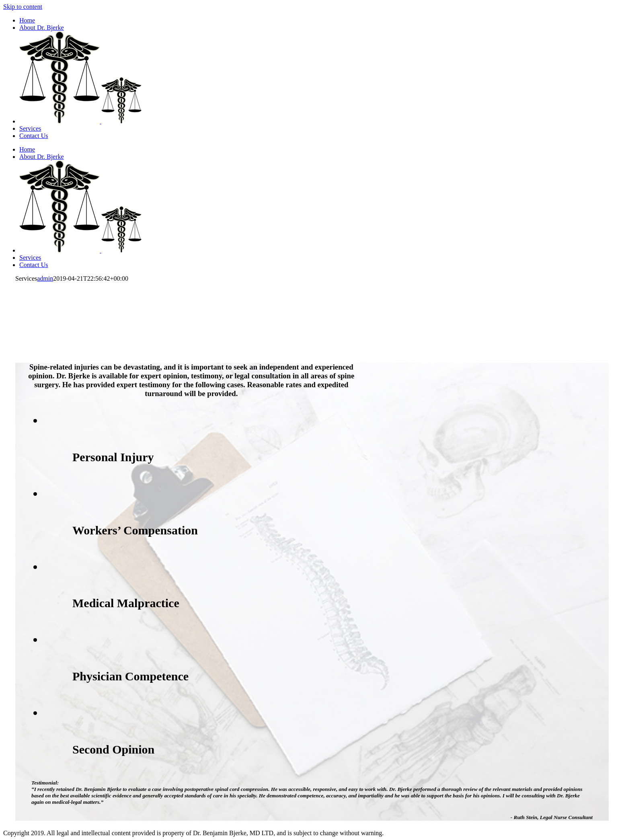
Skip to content (23, 7)
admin (45, 278)
